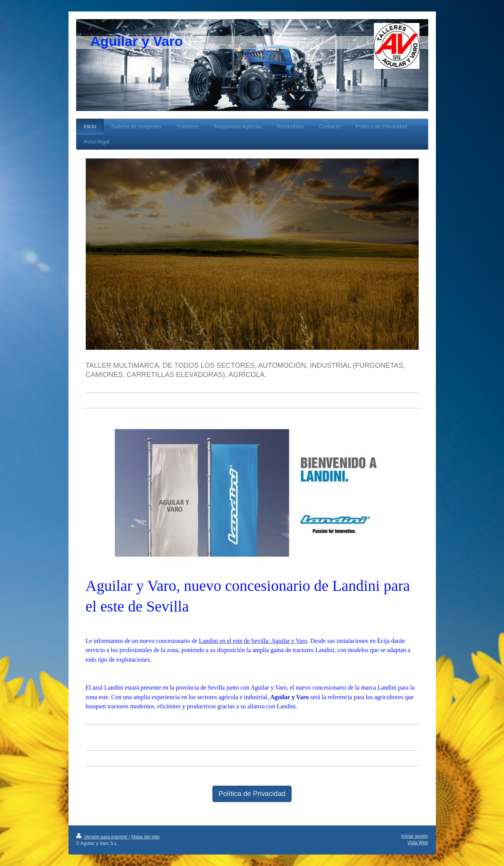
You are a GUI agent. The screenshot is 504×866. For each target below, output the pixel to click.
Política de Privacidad (252, 794)
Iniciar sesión (414, 836)
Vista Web (418, 843)
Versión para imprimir (103, 837)
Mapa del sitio (145, 837)
